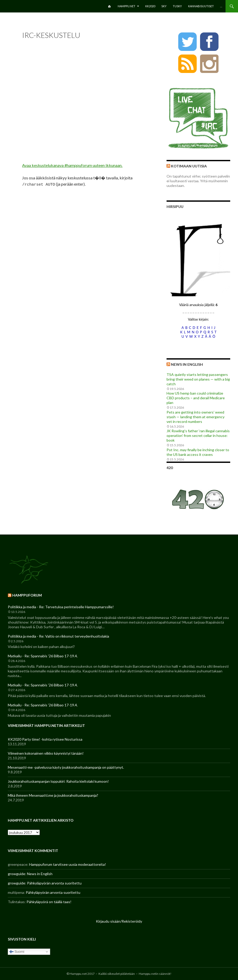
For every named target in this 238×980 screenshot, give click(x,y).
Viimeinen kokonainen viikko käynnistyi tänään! (46, 753)
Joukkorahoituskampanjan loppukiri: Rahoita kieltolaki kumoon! (58, 781)
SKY (164, 6)
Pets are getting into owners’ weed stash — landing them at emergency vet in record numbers (196, 417)
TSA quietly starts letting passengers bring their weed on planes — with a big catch (198, 379)
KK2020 (150, 6)
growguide (16, 874)
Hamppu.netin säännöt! (155, 974)
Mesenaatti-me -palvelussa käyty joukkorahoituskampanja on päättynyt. (66, 767)
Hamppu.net (127, 6)
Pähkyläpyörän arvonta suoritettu (54, 883)
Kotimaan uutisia (189, 166)
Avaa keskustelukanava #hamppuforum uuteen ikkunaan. (72, 165)
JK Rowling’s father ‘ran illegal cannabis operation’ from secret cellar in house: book (198, 435)
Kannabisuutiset (201, 6)
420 (170, 468)
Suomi (17, 952)
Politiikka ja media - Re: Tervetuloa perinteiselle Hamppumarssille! (61, 607)
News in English (187, 364)
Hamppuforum (27, 595)
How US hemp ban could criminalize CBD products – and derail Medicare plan (196, 398)
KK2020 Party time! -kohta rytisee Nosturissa (45, 739)
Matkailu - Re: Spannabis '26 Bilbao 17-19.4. (43, 656)
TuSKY (177, 6)
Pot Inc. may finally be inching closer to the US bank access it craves (198, 452)
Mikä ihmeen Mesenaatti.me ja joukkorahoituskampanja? (53, 795)
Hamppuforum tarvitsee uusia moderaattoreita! (68, 864)
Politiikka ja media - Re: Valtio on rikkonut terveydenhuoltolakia (58, 636)
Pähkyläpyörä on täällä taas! (49, 902)
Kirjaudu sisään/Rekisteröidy (119, 921)
